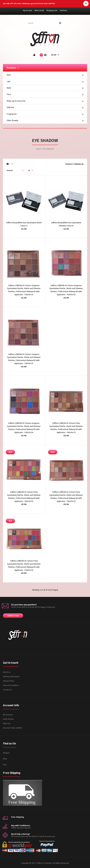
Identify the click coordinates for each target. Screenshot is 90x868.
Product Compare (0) (74, 164)
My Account (28, 10)
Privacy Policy (8, 681)
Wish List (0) (39, 10)
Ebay (5, 759)
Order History (8, 719)
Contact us (7, 690)
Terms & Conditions (11, 685)
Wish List (7, 724)
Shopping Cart (52, 10)
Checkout (63, 10)
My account (8, 715)
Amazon (6, 753)
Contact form (13, 616)
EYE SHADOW (48, 149)
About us (7, 672)
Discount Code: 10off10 (13, 728)
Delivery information (11, 677)
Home (39, 149)
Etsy (5, 765)
